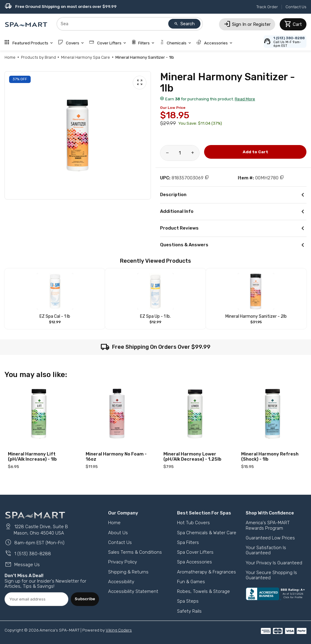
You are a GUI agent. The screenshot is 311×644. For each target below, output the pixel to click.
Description (233, 195)
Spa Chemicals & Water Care (207, 533)
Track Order (267, 7)
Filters (144, 43)
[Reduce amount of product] (167, 153)
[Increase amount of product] (192, 153)
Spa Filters (188, 542)
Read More (245, 99)
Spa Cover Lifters (195, 552)
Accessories (215, 43)
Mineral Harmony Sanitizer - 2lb (256, 316)
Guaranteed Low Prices (270, 538)
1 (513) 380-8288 (28, 554)
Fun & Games (191, 582)
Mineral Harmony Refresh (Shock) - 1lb (270, 457)
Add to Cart (255, 152)
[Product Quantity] (180, 153)
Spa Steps (188, 601)
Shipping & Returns (128, 572)
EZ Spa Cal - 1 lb (55, 316)
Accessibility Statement (133, 591)
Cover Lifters (108, 43)
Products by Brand (38, 57)
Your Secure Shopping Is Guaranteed (271, 575)
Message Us (22, 565)
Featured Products (29, 43)
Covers (72, 43)
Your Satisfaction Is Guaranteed (266, 550)
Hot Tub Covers (193, 523)
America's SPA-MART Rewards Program (268, 525)
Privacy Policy (123, 562)
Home (10, 57)
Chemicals (176, 43)
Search (184, 24)
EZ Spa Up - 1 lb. (155, 316)
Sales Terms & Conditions (135, 552)
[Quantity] (180, 153)
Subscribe (85, 599)
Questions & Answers (233, 245)
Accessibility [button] (121, 582)
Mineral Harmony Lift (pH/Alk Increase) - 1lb (32, 457)
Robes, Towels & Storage (203, 591)
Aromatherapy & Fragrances (207, 572)
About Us (118, 533)
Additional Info (233, 212)
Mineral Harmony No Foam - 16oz (116, 457)
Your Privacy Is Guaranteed (274, 563)
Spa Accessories (195, 562)
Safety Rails (189, 611)
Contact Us (296, 7)
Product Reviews (233, 228)
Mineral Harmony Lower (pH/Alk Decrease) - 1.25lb (192, 457)
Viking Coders (119, 630)
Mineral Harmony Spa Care (85, 57)
